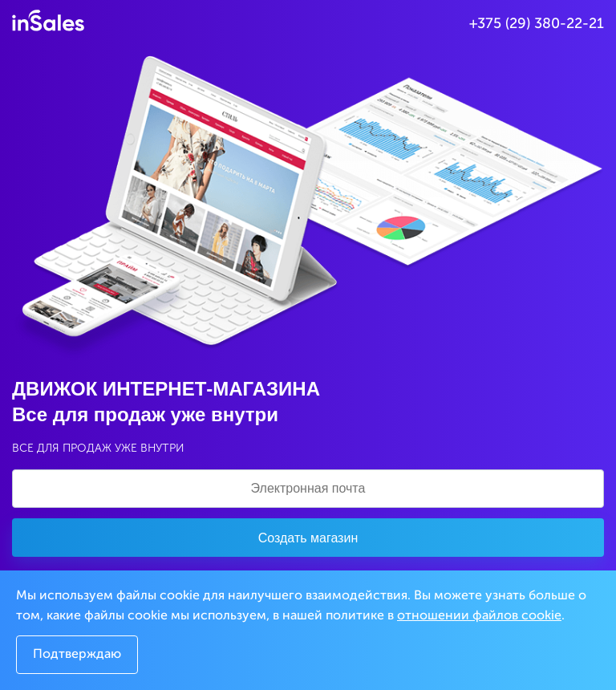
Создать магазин (308, 538)
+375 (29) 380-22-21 (537, 24)
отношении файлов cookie (479, 616)
